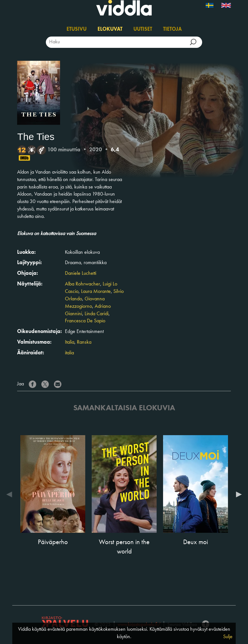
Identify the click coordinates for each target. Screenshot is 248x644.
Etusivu (77, 29)
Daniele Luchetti (81, 274)
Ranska (84, 342)
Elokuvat (110, 29)
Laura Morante (96, 292)
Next (237, 494)
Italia (70, 342)
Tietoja (172, 29)
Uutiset (143, 29)
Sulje (228, 637)
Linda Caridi (97, 314)
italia (69, 353)
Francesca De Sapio (85, 321)
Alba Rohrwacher (83, 284)
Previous (11, 494)
